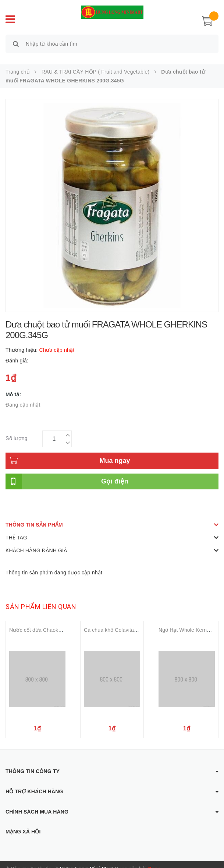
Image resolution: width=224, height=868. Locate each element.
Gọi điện (115, 473)
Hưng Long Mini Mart (86, 860)
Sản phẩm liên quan (41, 598)
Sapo (155, 860)
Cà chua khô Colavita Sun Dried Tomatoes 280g (140, 621)
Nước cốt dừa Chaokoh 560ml (45, 621)
